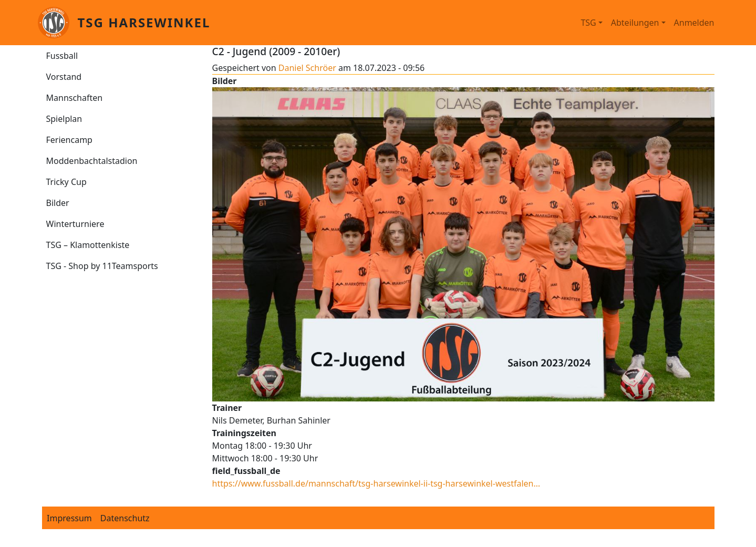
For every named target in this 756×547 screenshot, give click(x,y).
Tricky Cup (66, 182)
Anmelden (694, 23)
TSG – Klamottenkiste (88, 245)
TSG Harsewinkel (144, 22)
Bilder (58, 203)
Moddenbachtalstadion (92, 161)
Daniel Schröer (307, 68)
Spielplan (64, 119)
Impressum (69, 518)
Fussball (62, 56)
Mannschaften (75, 98)
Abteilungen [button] (635, 23)
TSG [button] (588, 23)
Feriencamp (69, 140)
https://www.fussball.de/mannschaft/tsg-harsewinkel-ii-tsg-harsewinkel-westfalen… (376, 483)
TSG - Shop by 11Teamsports (102, 266)
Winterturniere (75, 224)
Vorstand (64, 77)
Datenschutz (125, 518)
